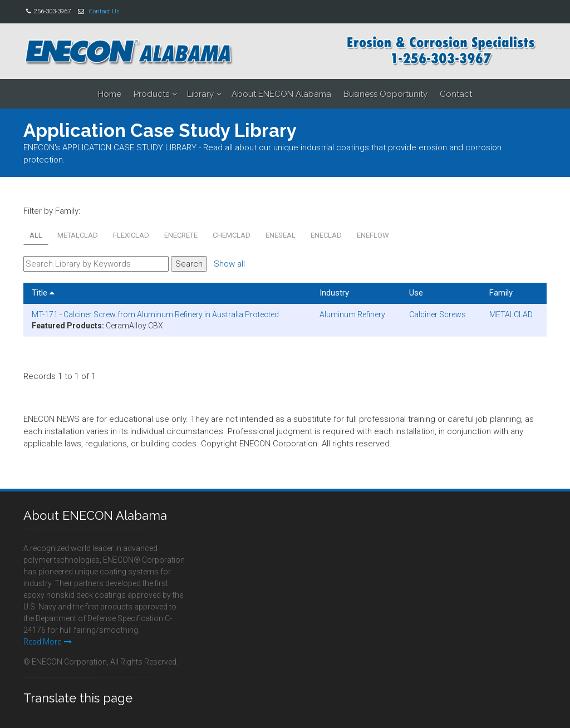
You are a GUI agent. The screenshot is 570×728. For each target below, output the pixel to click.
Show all (229, 264)
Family (501, 293)
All (36, 235)
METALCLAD (78, 235)
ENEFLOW (373, 235)
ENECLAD (326, 235)
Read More (48, 642)
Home (110, 94)
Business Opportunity (385, 94)
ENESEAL (281, 235)
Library (200, 94)
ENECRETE (181, 235)
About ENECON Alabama (281, 94)
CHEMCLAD (232, 235)
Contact (456, 94)
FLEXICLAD (131, 235)
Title (43, 293)
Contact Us (104, 11)
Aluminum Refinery (352, 314)
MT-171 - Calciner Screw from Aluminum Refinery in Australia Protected (155, 314)
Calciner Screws (438, 314)
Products (151, 94)
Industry (334, 293)
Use (416, 293)
